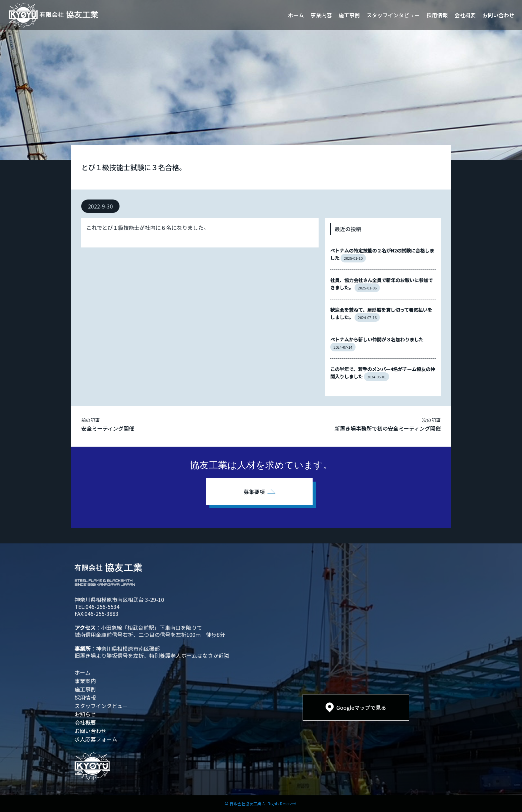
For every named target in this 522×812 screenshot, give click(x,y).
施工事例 (349, 15)
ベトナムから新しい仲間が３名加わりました (377, 339)
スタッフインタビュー (393, 15)
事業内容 (321, 15)
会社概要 (465, 15)
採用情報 (437, 15)
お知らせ (85, 714)
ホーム (296, 15)
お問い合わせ (498, 15)
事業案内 (85, 681)
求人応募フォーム (96, 739)
